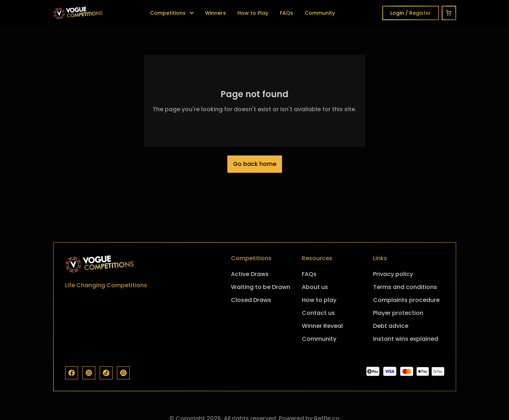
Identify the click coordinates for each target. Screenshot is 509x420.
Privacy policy (393, 274)
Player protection (398, 313)
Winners (215, 13)
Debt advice (391, 326)
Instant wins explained (406, 339)
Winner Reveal (322, 326)
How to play (319, 300)
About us (315, 287)
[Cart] (449, 13)
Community (320, 13)
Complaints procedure (406, 300)
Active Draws (250, 274)
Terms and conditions (405, 287)
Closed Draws (251, 300)
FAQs (287, 13)
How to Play (253, 13)
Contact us (318, 313)
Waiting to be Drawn (261, 287)
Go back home (255, 164)
